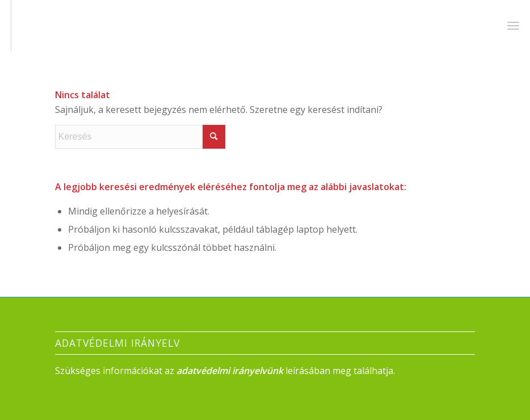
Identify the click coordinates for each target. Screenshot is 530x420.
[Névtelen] (44, 26)
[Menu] (513, 26)
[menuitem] (513, 26)
